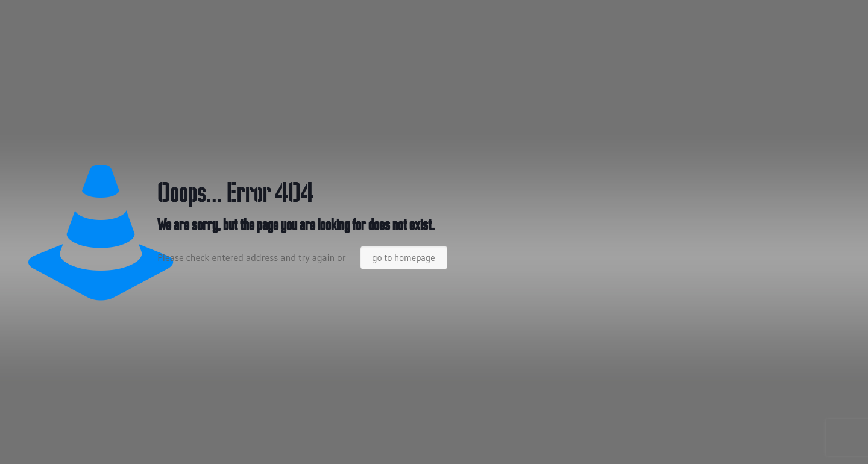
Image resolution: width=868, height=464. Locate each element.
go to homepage (404, 258)
